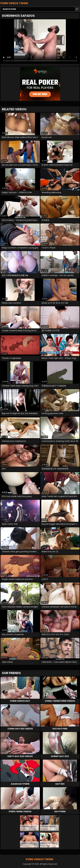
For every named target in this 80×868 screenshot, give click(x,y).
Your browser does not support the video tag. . (40, 42)
